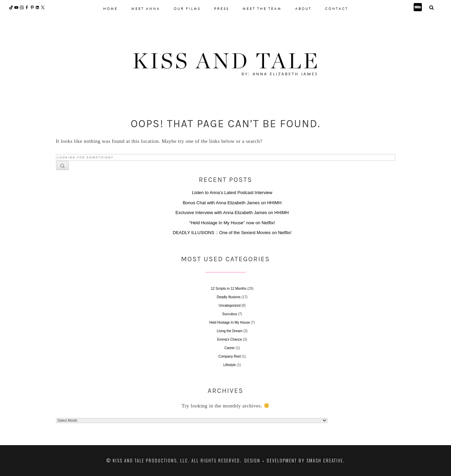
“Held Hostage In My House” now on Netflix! (232, 223)
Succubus (230, 314)
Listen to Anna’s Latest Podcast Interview (232, 193)
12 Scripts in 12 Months (229, 289)
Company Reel (229, 356)
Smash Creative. (326, 460)
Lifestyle (230, 365)
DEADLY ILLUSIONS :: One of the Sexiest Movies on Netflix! (232, 233)
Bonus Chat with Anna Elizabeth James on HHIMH (232, 203)
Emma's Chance (230, 339)
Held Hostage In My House (230, 322)
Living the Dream (230, 331)
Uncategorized (229, 306)
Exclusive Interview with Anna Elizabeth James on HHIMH (232, 213)
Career (230, 348)
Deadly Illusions (229, 297)
